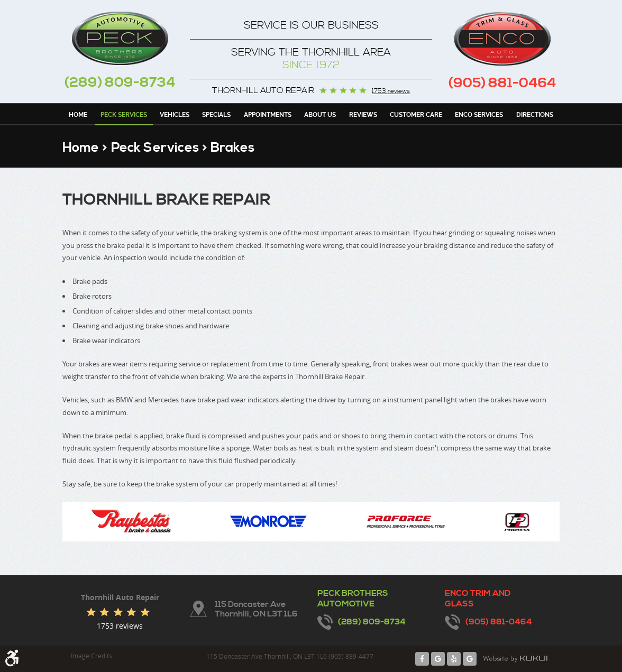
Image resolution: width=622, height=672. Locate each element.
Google (438, 659)
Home (78, 115)
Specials (216, 115)
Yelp (454, 659)
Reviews (363, 115)
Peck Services (124, 115)
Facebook (422, 659)
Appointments (268, 115)
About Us (320, 115)
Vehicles (175, 115)
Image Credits (92, 656)
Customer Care (416, 115)
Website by (515, 659)
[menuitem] (78, 114)
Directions (535, 115)
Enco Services (479, 115)
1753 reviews (391, 91)
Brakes (232, 148)
